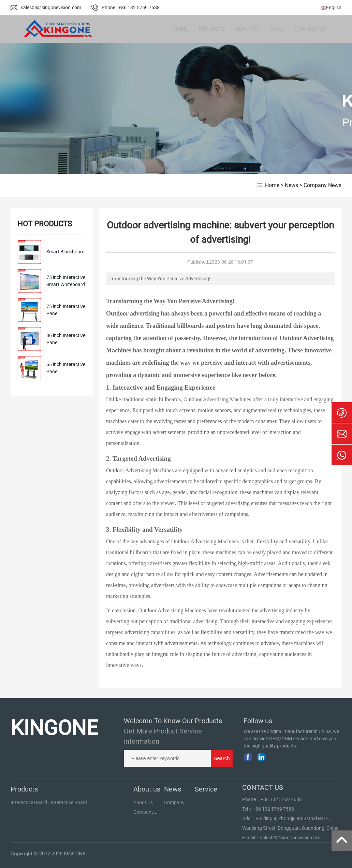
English (331, 8)
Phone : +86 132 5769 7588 (131, 8)
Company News (322, 185)
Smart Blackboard (65, 252)
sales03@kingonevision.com (51, 8)
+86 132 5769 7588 (281, 799)
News (291, 185)
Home (272, 185)
